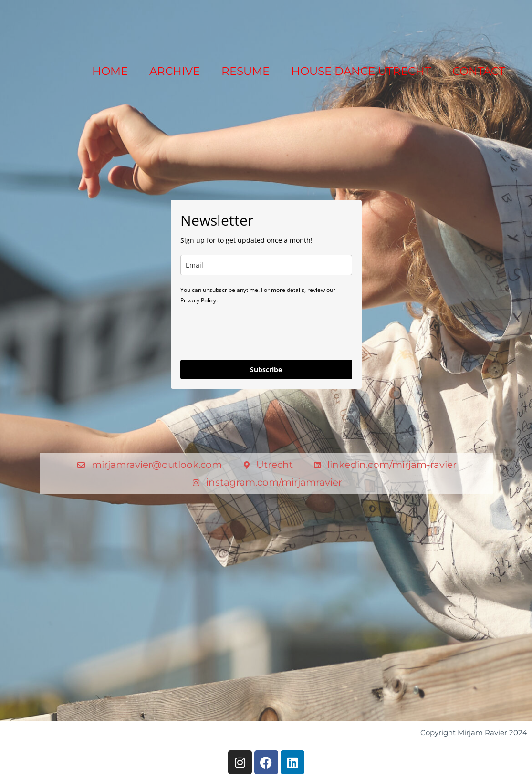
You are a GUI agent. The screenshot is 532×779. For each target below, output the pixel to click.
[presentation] (253, 332)
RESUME (245, 71)
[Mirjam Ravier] (52, 24)
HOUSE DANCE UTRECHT (361, 71)
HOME (110, 71)
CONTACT (479, 71)
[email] (266, 265)
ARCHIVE (175, 71)
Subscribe (266, 369)
